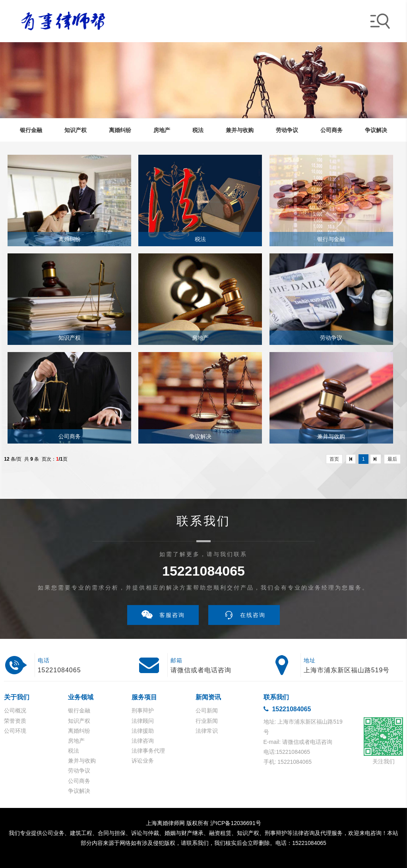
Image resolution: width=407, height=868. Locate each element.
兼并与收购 (82, 761)
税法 (74, 751)
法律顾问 (143, 721)
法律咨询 (143, 741)
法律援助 (143, 731)
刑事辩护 (143, 710)
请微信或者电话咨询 (201, 670)
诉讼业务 (143, 761)
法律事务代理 (148, 751)
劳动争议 (79, 771)
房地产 (76, 741)
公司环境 (15, 731)
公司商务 (79, 781)
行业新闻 (207, 721)
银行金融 (79, 710)
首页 (334, 459)
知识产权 (79, 721)
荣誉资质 (15, 721)
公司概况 (15, 710)
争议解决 (79, 791)
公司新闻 (207, 710)
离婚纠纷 (79, 731)
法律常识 (207, 731)
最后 (392, 459)
